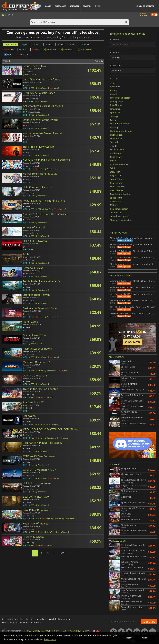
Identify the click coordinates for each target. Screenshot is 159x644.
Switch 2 (22, 54)
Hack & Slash (116, 135)
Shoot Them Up (118, 187)
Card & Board (117, 153)
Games (48, 6)
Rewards (87, 6)
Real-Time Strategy (119, 209)
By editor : (132, 69)
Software (74, 6)
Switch (9, 49)
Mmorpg (114, 127)
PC (25, 44)
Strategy (114, 116)
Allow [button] (145, 638)
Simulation (115, 109)
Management (117, 101)
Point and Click (117, 138)
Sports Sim (115, 112)
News (98, 6)
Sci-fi (112, 168)
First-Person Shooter (120, 98)
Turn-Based (116, 212)
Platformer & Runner (120, 124)
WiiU (23, 49)
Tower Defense (117, 179)
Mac (8, 54)
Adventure (115, 87)
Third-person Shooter (121, 220)
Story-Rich (115, 172)
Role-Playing (116, 105)
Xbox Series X (86, 49)
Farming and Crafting (121, 194)
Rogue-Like (115, 175)
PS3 (60, 44)
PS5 (36, 44)
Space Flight (116, 198)
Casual (113, 94)
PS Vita (85, 44)
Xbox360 (67, 49)
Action (113, 83)
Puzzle (113, 120)
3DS (35, 49)
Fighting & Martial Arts (121, 131)
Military (114, 205)
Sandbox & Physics (119, 164)
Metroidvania (117, 190)
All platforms (11, 44)
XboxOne (50, 49)
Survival (114, 142)
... (54, 553)
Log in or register (145, 6)
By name (132, 43)
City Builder (116, 201)
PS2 (72, 44)
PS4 (48, 44)
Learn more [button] (50, 639)
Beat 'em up (116, 183)
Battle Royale (116, 157)
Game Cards (60, 6)
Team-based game (119, 216)
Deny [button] (129, 638)
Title (7, 61)
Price (99, 61)
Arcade (114, 146)
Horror (113, 161)
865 (62, 553)
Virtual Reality (117, 150)
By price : (132, 56)
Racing (113, 90)
